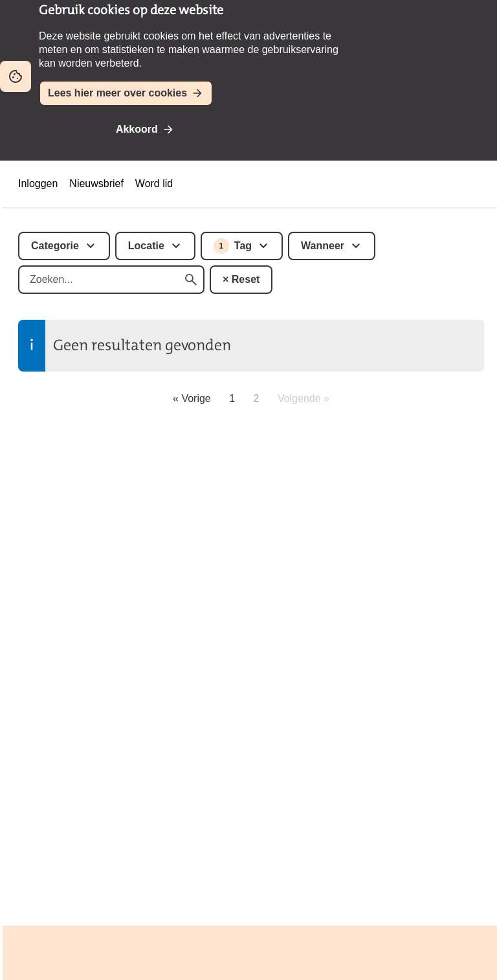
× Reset (241, 279)
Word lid (154, 184)
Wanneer (323, 246)
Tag (233, 246)
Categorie (55, 246)
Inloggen (38, 184)
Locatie (146, 246)
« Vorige (192, 398)
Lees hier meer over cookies (117, 93)
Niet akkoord (231, 129)
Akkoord (137, 129)
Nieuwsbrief (96, 184)
